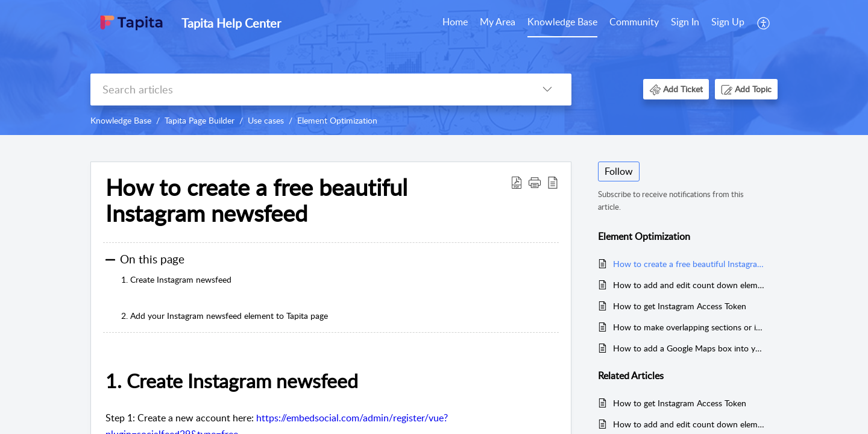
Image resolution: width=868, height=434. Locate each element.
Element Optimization (337, 120)
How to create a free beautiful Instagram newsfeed (689, 264)
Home (455, 22)
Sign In (685, 22)
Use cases (266, 120)
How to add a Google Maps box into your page (689, 348)
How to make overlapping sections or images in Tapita (689, 327)
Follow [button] (619, 171)
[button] (764, 23)
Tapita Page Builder (200, 120)
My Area (498, 22)
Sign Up (728, 22)
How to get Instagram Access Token (680, 306)
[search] (307, 90)
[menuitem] (455, 23)
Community (634, 22)
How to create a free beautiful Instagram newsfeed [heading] (256, 201)
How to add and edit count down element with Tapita (689, 285)
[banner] (434, 68)
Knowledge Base (562, 22)
